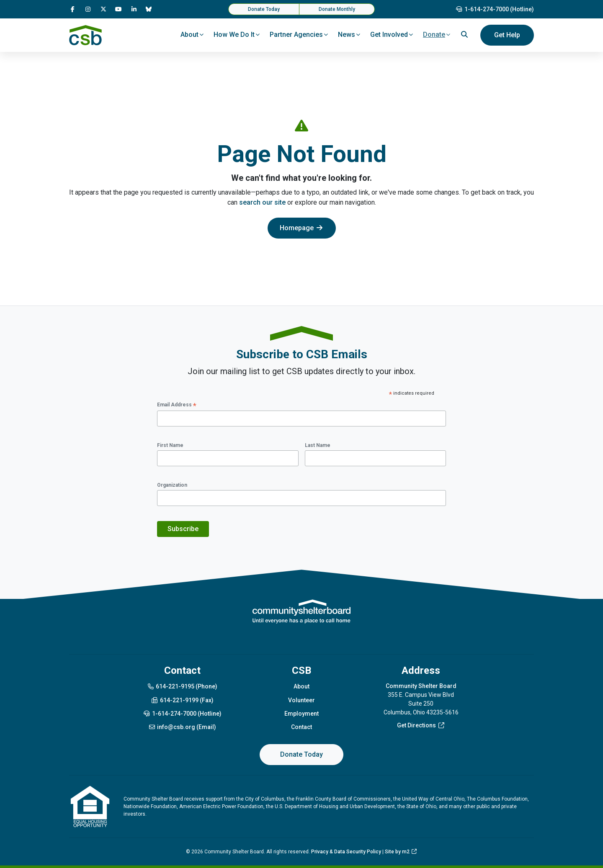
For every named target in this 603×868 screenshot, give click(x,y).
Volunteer (301, 700)
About (301, 686)
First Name (170, 445)
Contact (301, 727)
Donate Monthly (337, 9)
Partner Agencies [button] (296, 35)
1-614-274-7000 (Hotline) (495, 9)
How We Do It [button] (234, 35)
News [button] (347, 35)
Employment (301, 714)
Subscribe (183, 529)
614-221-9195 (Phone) (182, 686)
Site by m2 (401, 852)
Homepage (302, 228)
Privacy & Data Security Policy (346, 852)
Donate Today (264, 9)
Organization (172, 485)
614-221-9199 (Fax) (182, 700)
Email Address (177, 405)
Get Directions (421, 725)
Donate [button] (434, 35)
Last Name (318, 445)
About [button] (189, 35)
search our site (262, 202)
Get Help (507, 35)
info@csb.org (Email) (182, 727)
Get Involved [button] (389, 35)
